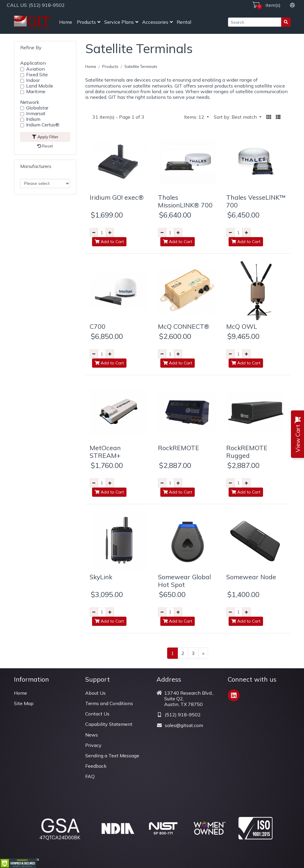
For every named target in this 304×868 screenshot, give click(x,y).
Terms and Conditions (109, 703)
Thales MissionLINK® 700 (185, 201)
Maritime (36, 92)
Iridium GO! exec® (117, 197)
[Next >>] (203, 653)
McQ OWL (242, 326)
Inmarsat (36, 114)
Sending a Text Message (112, 756)
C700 (98, 326)
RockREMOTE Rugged (247, 452)
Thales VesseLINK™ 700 (256, 201)
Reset (45, 146)
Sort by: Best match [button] (236, 117)
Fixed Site (37, 75)
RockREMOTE (179, 448)
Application (33, 63)
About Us (95, 693)
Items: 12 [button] (195, 117)
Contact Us (97, 714)
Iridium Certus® (43, 125)
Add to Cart (109, 242)
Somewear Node (251, 577)
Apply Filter (45, 137)
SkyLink (101, 577)
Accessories (155, 22)
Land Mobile (40, 86)
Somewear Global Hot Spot (184, 581)
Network (30, 102)
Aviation (35, 69)
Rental (184, 22)
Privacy (93, 745)
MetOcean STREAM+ (105, 452)
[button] (269, 117)
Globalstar (37, 108)
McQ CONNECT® (184, 326)
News (92, 735)
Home (66, 22)
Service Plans (119, 22)
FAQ (90, 776)
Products (86, 22)
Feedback (96, 766)
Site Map (24, 703)
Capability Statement (109, 724)
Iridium (33, 119)
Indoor (33, 80)
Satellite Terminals (141, 66)
